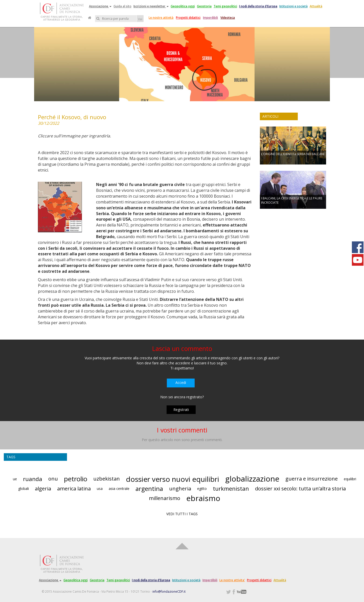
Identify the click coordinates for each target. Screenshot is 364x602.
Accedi (181, 382)
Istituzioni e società (293, 6)
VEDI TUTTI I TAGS (182, 514)
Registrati (181, 410)
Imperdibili (210, 18)
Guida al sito (122, 6)
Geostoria (204, 6)
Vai (140, 19)
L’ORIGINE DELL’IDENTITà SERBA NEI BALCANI (293, 154)
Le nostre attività (161, 18)
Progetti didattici (188, 18)
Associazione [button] (100, 6)
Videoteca (228, 18)
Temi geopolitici (225, 6)
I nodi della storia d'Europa (258, 6)
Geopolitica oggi (183, 6)
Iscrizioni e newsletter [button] (151, 6)
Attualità (316, 6)
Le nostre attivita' (232, 580)
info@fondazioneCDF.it (169, 591)
